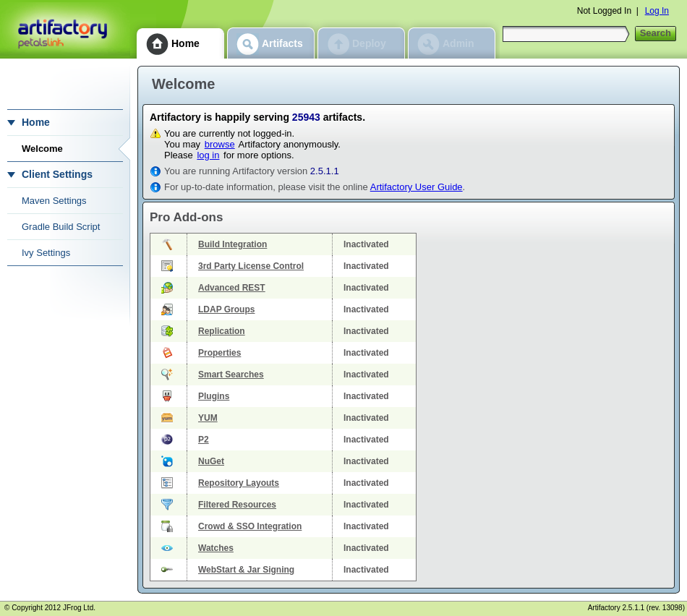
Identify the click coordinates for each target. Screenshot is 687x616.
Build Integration (232, 244)
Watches (216, 548)
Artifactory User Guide (417, 187)
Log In (657, 11)
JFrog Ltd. (79, 608)
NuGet (211, 461)
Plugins (214, 396)
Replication (222, 331)
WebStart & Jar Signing (246, 570)
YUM (208, 418)
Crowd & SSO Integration (250, 526)
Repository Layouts (239, 483)
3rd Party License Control (251, 266)
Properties (219, 353)
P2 (204, 440)
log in (208, 155)
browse (220, 144)
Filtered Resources (237, 505)
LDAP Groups (226, 309)
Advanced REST (232, 288)
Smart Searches (231, 375)
